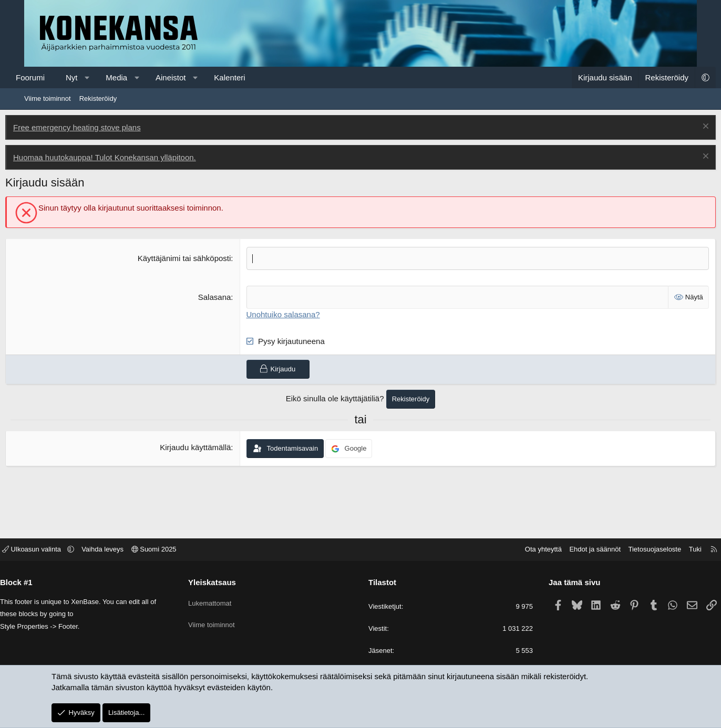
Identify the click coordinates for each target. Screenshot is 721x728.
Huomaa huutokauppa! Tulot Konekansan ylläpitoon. (123, 157)
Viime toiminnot (48, 98)
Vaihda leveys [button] (129, 550)
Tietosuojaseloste (628, 550)
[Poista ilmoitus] (686, 127)
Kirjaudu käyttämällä (202, 447)
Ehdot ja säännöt (568, 550)
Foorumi (49, 77)
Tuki (668, 550)
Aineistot (190, 77)
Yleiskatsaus (226, 583)
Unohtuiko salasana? (290, 313)
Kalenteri (248, 77)
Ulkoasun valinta (59, 550)
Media (135, 77)
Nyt (91, 77)
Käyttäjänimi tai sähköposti (191, 258)
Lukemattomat (223, 601)
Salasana (221, 297)
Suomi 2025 (181, 550)
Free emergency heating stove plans (96, 127)
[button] (106, 77)
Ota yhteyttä (517, 550)
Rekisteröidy (98, 98)
